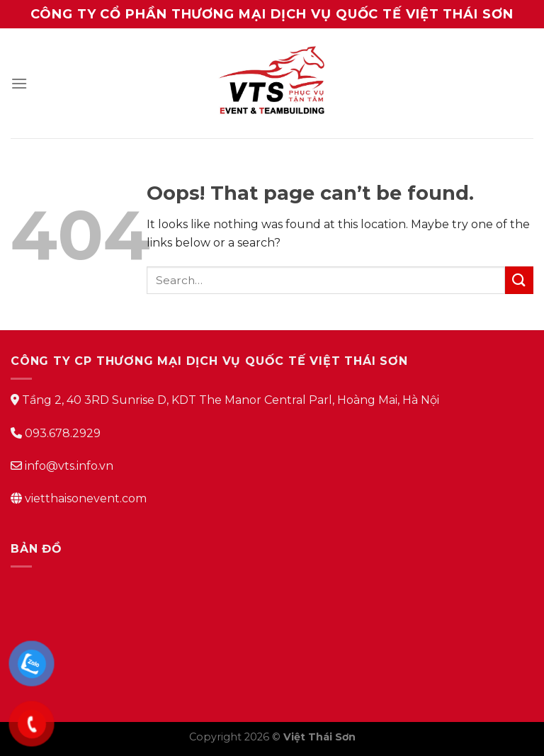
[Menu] (19, 83)
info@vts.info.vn (69, 466)
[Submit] (519, 280)
